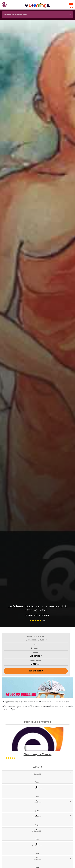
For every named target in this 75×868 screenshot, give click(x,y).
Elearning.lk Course (37, 754)
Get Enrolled (36, 671)
